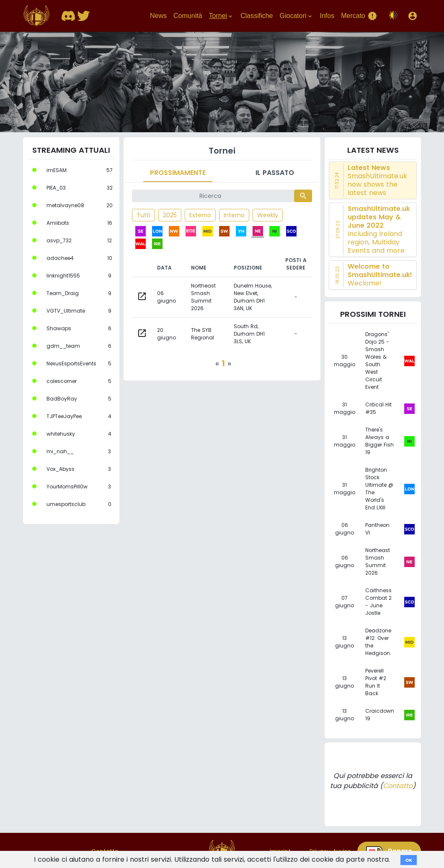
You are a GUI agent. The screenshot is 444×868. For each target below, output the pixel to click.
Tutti (143, 215)
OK (409, 860)
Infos (327, 16)
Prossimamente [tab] (178, 173)
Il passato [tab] (275, 173)
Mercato (359, 16)
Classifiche (257, 16)
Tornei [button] (222, 16)
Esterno (200, 215)
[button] (413, 16)
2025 (170, 215)
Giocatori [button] (296, 16)
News (158, 16)
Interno (234, 215)
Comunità (188, 16)
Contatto (398, 786)
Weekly (268, 215)
